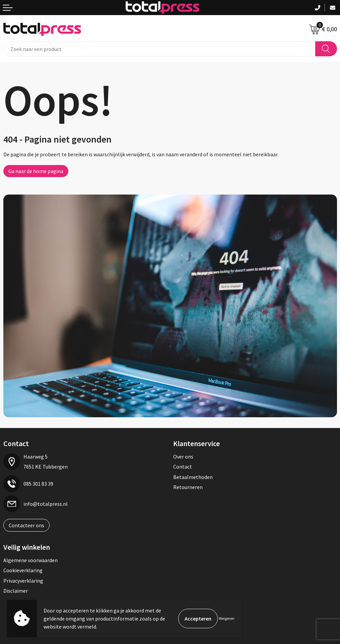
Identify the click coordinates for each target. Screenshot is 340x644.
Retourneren (188, 487)
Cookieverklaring (23, 570)
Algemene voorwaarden (30, 560)
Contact (183, 467)
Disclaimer (16, 591)
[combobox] (159, 49)
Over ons (183, 457)
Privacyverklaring (23, 581)
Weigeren (227, 618)
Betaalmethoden (193, 477)
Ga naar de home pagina (36, 171)
